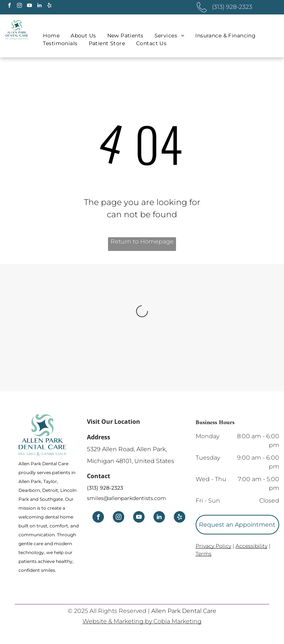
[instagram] (19, 6)
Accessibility (251, 546)
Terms (204, 554)
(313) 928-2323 (105, 488)
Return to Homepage (142, 241)
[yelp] (49, 6)
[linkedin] (39, 6)
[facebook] (9, 6)
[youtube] (29, 6)
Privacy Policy (213, 546)
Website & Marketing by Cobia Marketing (142, 621)
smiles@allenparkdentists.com (126, 498)
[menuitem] (51, 36)
